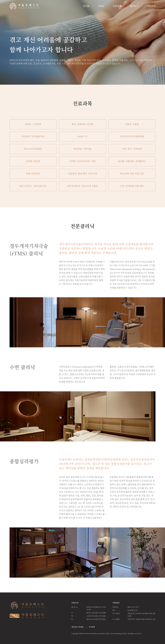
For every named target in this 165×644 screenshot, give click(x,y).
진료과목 (117, 6)
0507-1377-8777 (133, 607)
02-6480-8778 (132, 610)
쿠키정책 (92, 627)
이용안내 (151, 6)
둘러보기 (134, 6)
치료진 (101, 6)
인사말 (86, 6)
